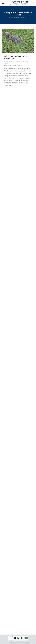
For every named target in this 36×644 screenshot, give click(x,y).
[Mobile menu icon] (3, 3)
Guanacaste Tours (18, 62)
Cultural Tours (8, 62)
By (10, 65)
